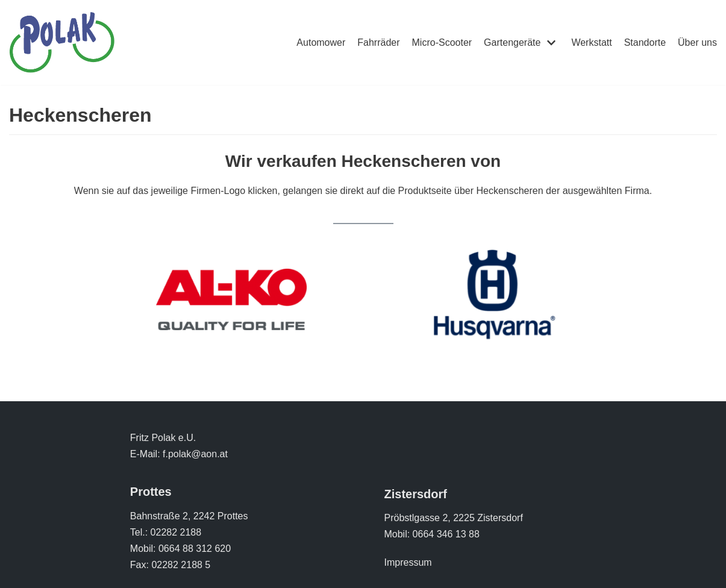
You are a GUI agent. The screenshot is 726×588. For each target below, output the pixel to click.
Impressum (408, 562)
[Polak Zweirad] (62, 42)
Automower (321, 42)
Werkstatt (591, 42)
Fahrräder (378, 42)
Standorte (645, 42)
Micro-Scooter (442, 42)
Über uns (697, 42)
